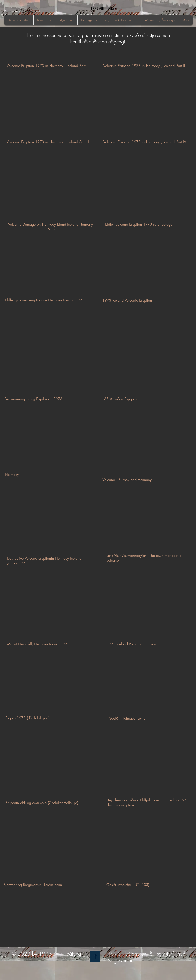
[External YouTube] (50, 106)
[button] (44, 20)
